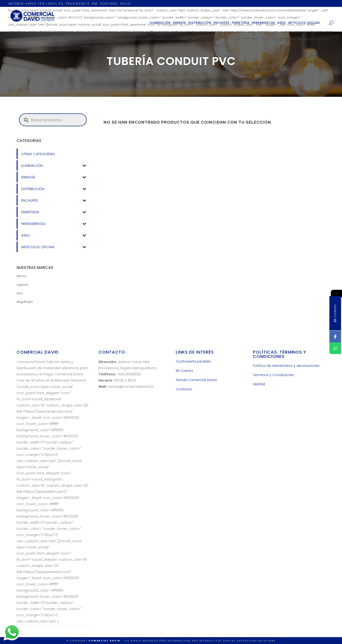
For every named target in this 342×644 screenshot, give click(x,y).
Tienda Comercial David (196, 380)
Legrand (22, 285)
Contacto (184, 389)
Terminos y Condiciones (273, 375)
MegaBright (25, 302)
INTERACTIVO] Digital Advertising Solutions (237, 641)
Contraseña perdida (193, 361)
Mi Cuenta (184, 371)
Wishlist (259, 384)
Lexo (20, 293)
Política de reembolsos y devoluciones (286, 366)
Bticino (21, 276)
